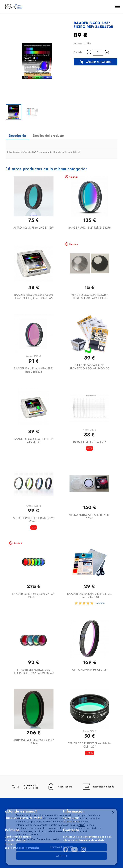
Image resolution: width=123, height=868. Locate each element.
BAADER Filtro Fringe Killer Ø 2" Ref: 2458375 (34, 370)
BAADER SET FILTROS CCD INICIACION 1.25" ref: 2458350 (34, 671)
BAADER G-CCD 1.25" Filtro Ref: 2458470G (34, 440)
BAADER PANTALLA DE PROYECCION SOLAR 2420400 (89, 367)
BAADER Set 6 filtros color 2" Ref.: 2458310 (34, 595)
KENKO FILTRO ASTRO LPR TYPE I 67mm (89, 516)
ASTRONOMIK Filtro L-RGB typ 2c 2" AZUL (34, 520)
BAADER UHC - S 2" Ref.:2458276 (90, 228)
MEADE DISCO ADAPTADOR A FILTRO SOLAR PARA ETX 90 (90, 296)
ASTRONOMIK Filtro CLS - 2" (89, 670)
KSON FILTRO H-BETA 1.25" (89, 442)
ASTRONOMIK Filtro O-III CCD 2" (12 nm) (34, 742)
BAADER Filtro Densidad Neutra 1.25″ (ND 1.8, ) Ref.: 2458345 (34, 296)
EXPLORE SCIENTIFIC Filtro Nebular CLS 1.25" (90, 745)
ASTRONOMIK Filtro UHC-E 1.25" (34, 228)
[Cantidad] (98, 52)
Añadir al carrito (96, 62)
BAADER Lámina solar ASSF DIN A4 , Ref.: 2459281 (89, 595)
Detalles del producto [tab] (48, 136)
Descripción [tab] (17, 136)
